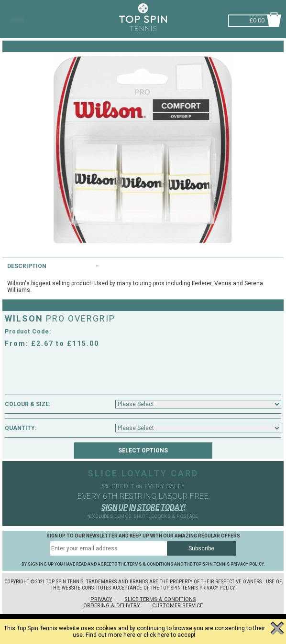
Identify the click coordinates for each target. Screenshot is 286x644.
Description (27, 266)
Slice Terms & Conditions (160, 599)
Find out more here (110, 635)
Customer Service (177, 606)
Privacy (101, 599)
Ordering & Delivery (112, 606)
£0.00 (257, 19)
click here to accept (170, 635)
